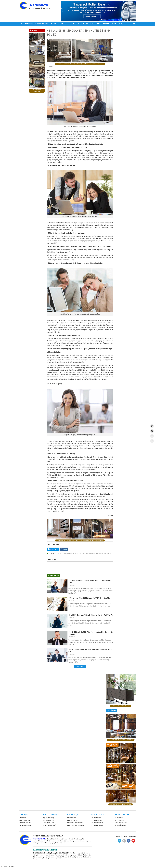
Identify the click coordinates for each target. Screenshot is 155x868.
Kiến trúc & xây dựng (51, 815)
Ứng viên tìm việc (117, 24)
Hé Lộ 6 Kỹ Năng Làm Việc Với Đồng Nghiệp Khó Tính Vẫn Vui (91, 615)
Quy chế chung (119, 820)
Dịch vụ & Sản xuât (25, 820)
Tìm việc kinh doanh (97, 825)
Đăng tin (24, 28)
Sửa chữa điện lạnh (25, 823)
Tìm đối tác (28, 24)
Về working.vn (119, 818)
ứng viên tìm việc (97, 815)
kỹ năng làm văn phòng (104, 553)
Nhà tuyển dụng (103, 24)
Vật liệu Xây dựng (49, 818)
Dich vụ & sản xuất (58, 24)
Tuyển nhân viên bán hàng (75, 823)
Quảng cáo (132, 836)
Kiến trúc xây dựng (42, 24)
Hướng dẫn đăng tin (121, 825)
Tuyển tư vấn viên (73, 820)
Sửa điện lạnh (83, 24)
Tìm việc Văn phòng (97, 823)
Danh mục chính (25, 815)
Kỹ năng (92, 24)
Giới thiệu (117, 836)
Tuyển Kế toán (71, 818)
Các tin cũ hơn (53, 576)
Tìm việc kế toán (96, 818)
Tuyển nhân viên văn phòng (76, 825)
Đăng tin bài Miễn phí (26, 825)
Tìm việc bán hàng (97, 820)
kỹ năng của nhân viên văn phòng (66, 553)
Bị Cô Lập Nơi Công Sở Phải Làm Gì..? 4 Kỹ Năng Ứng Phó (89, 598)
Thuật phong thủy (49, 823)
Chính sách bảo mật (121, 823)
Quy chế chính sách (122, 815)
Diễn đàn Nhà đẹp (49, 820)
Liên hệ (125, 836)
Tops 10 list (71, 24)
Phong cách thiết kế (49, 825)
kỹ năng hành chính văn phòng (86, 553)
